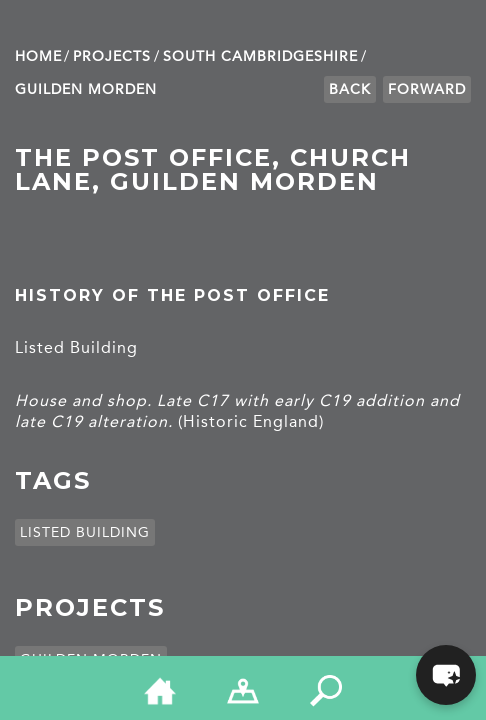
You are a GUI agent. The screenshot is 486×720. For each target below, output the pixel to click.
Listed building (85, 532)
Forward (427, 89)
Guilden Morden (86, 89)
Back (350, 89)
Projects (112, 56)
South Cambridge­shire (260, 56)
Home (38, 56)
